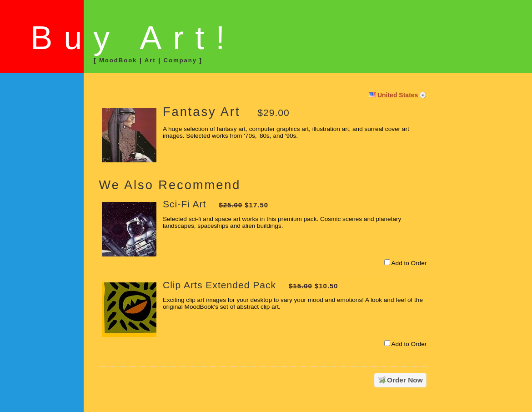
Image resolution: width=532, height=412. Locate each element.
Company (180, 60)
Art (150, 60)
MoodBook (118, 60)
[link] (47, 115)
